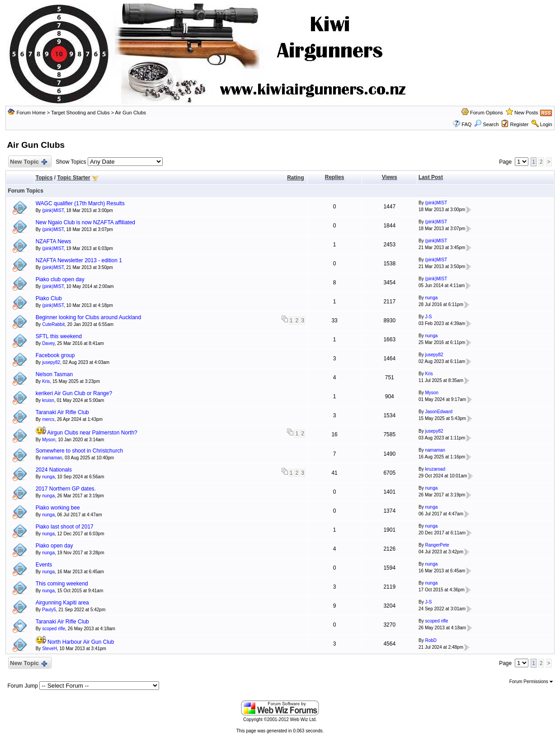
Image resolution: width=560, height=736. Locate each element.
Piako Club (49, 298)
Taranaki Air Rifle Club (62, 412)
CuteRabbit (53, 324)
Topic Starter (73, 178)
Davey (48, 343)
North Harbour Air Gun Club (81, 642)
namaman (52, 458)
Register (520, 124)
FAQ (466, 124)
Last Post (431, 177)
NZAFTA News (53, 241)
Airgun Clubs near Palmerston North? (92, 433)
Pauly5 (49, 610)
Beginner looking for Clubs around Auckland (88, 317)
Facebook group (55, 355)
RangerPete (437, 545)
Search (486, 124)
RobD (431, 640)
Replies (335, 177)
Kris (46, 381)
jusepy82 (51, 362)
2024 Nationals (54, 470)
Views (390, 177)
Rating (295, 178)
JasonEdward (439, 412)
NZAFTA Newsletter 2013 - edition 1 (79, 260)
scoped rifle (54, 629)
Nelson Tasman (54, 374)
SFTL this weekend (59, 336)
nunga (431, 298)
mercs (48, 419)
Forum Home (31, 113)
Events (44, 565)
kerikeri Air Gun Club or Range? (74, 393)
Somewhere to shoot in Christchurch (79, 451)
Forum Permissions (531, 682)
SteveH (49, 649)
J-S (428, 317)
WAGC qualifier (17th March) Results (80, 203)
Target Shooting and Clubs (80, 113)
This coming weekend (62, 584)
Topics (44, 178)
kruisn (48, 400)
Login (546, 124)
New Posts (526, 113)
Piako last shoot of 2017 (65, 527)
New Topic (28, 162)
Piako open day (54, 546)
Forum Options (487, 113)
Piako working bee (58, 508)
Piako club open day (60, 279)
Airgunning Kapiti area (62, 603)
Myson (431, 393)
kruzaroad (435, 469)
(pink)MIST (53, 210)
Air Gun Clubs (131, 113)
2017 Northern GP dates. (66, 489)
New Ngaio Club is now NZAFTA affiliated (85, 222)
